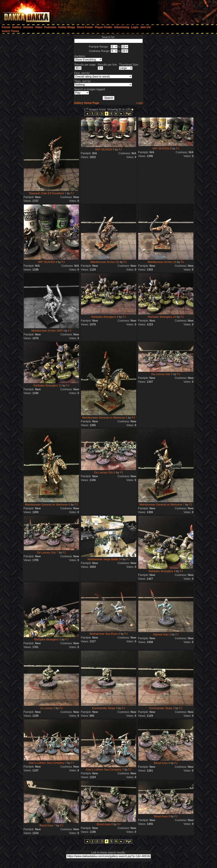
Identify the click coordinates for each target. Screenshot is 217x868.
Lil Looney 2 (48, 708)
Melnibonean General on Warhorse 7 (162, 505)
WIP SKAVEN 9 (47, 262)
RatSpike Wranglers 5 (47, 639)
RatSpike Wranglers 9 (105, 317)
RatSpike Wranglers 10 (162, 317)
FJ (72, 193)
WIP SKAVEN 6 (105, 149)
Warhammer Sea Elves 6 (105, 634)
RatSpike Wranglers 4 (162, 571)
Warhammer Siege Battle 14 (105, 559)
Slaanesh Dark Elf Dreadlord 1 (48, 193)
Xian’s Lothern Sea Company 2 (47, 763)
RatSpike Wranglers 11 (48, 386)
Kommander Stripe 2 (162, 708)
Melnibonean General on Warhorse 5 (105, 418)
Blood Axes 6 (162, 763)
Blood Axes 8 (105, 824)
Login (140, 103)
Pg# (128, 114)
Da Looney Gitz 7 (48, 553)
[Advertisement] (171, 11)
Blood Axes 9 (162, 816)
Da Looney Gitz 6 (105, 472)
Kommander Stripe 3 (105, 708)
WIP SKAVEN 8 (162, 148)
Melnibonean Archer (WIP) (48, 331)
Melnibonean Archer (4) (162, 262)
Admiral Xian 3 (162, 634)
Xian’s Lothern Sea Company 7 (105, 770)
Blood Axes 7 (47, 825)
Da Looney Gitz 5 (162, 374)
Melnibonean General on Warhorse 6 (48, 505)
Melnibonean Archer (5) (105, 262)
